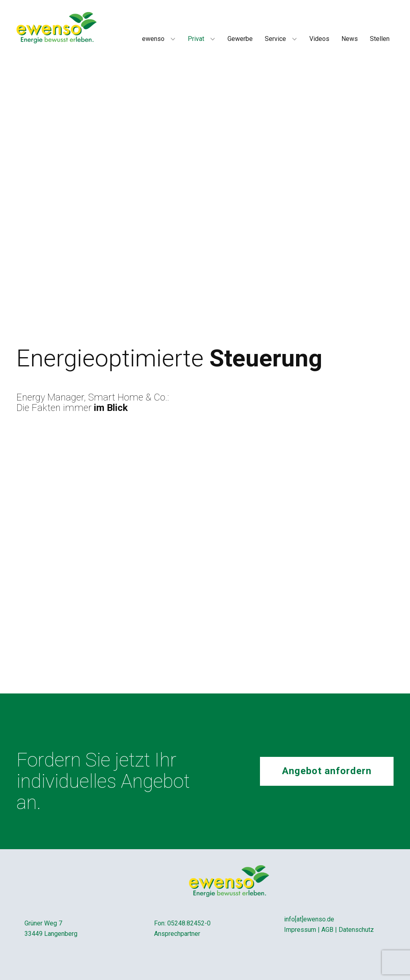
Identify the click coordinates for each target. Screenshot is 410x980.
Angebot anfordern (327, 771)
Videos (319, 39)
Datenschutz (356, 930)
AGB (327, 930)
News (350, 39)
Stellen (380, 39)
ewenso (153, 39)
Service (275, 39)
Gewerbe (240, 39)
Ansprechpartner (177, 934)
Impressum (300, 930)
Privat (196, 39)
